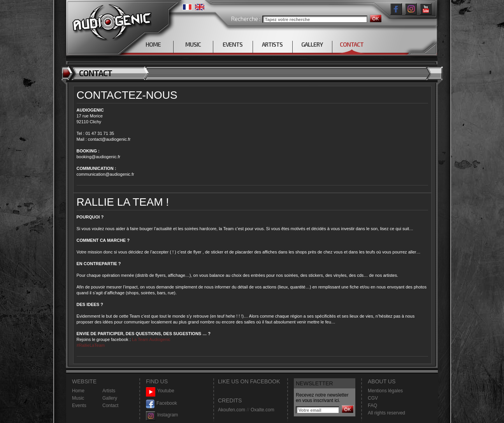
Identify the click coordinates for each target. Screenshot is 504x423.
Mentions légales (385, 391)
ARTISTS (272, 44)
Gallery (110, 398)
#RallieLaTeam (91, 345)
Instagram (162, 415)
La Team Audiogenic (151, 339)
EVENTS (233, 44)
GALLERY (312, 44)
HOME (153, 44)
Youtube (160, 391)
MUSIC (193, 44)
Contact (110, 406)
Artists (109, 391)
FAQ (372, 406)
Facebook (162, 403)
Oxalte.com (263, 410)
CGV (373, 398)
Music (78, 398)
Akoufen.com (232, 410)
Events (79, 406)
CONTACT (352, 44)
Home (78, 391)
